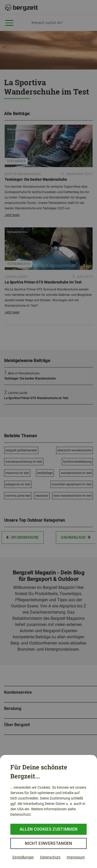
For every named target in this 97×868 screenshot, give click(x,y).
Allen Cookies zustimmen (48, 829)
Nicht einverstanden (48, 843)
